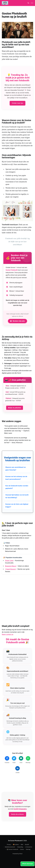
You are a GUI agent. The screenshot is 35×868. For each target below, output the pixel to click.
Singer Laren (9, 561)
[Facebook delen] (7, 760)
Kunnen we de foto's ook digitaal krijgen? (17, 505)
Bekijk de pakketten (15, 408)
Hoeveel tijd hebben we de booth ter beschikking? (17, 496)
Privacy (9, 845)
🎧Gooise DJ (29, 847)
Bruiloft (27, 845)
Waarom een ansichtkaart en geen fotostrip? (16, 469)
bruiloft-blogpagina (20, 809)
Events (22, 849)
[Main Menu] (32, 3)
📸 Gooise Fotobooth (12, 849)
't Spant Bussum (10, 569)
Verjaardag (20, 847)
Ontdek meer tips (17, 103)
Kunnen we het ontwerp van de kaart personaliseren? (16, 478)
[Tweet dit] (14, 760)
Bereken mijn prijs (17, 321)
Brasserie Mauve (11, 566)
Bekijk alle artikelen (17, 814)
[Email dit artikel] (21, 760)
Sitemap (28, 849)
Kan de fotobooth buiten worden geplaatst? (17, 487)
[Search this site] (28, 3)
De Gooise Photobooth (15, 841)
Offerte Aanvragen (28, 864)
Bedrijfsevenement (10, 847)
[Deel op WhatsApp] (28, 760)
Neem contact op (8, 634)
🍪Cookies (16, 845)
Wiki (22, 845)
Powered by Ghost (17, 854)
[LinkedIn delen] (18, 770)
